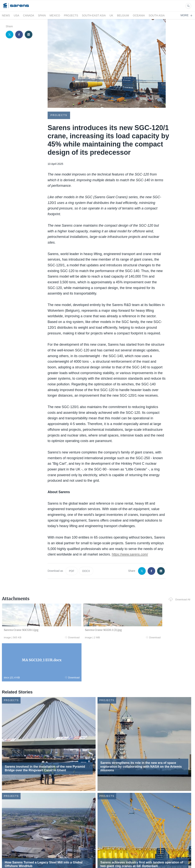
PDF (72, 571)
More (186, 15)
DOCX (86, 571)
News (6, 15)
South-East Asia (94, 15)
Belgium (123, 15)
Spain (42, 15)
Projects (71, 15)
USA (16, 15)
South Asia (157, 15)
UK (111, 15)
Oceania (139, 15)
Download (38, 637)
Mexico (55, 15)
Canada (29, 15)
